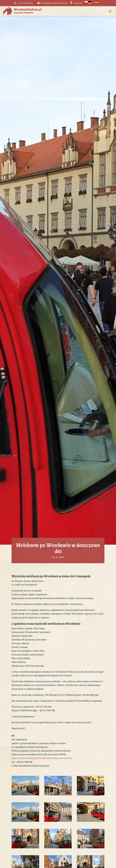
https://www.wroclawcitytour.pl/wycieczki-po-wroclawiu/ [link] (42, 759)
